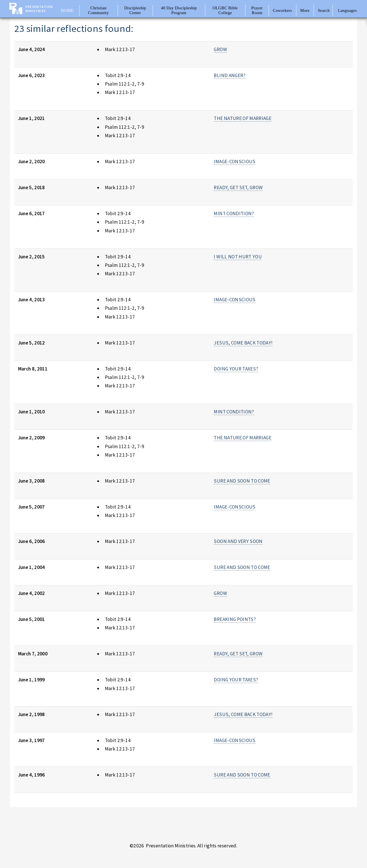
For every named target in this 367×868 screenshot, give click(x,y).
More (305, 10)
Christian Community (99, 10)
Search (324, 10)
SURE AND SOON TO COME (242, 481)
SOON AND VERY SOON (238, 541)
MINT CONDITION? (234, 213)
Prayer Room (257, 10)
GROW (220, 49)
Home (67, 10)
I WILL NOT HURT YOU (238, 257)
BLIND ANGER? (230, 75)
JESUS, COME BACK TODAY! (243, 343)
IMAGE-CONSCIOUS (235, 162)
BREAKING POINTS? (235, 619)
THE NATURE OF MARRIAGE (243, 118)
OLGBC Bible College (225, 10)
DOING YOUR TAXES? (236, 369)
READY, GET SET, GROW (238, 187)
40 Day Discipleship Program (179, 10)
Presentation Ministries (39, 9)
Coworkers (282, 10)
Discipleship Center (135, 10)
